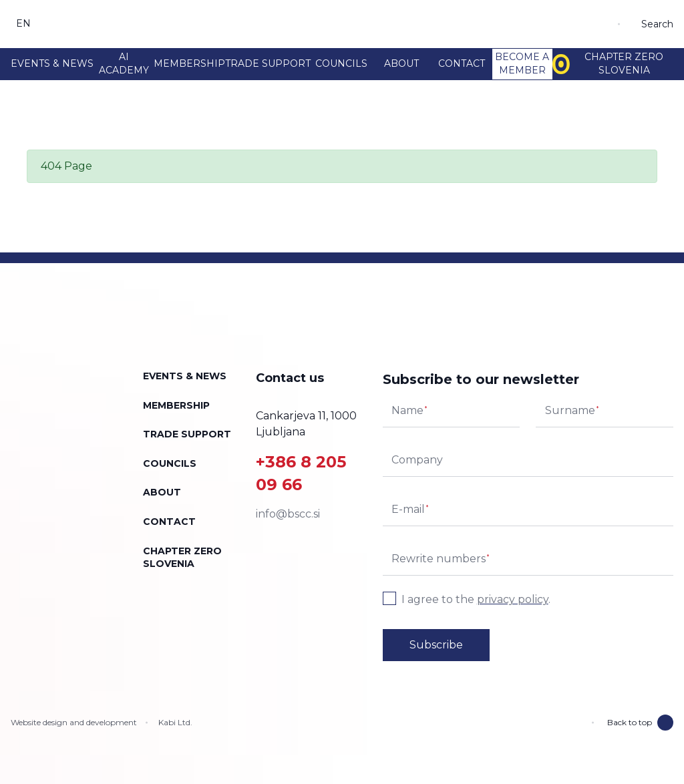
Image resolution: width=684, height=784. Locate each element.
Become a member (522, 63)
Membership (189, 63)
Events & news (52, 63)
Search (657, 24)
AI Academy (124, 63)
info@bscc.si (288, 514)
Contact (462, 63)
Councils (341, 63)
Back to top (640, 723)
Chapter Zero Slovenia (608, 63)
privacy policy (513, 599)
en (24, 23)
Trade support (268, 63)
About (401, 63)
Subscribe (436, 645)
